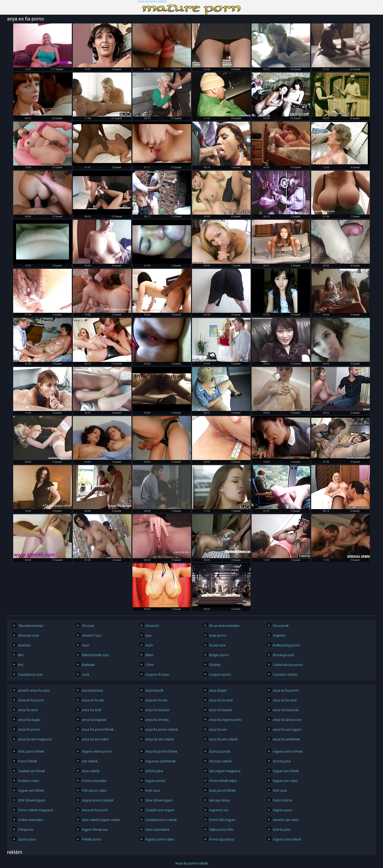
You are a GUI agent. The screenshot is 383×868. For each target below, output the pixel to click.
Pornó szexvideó (94, 781)
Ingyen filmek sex (95, 830)
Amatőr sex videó (286, 820)
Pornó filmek (28, 761)
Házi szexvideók (157, 830)
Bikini (149, 655)
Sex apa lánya (220, 800)
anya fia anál (92, 710)
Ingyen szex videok (287, 839)
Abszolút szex (29, 636)
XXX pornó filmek (31, 752)
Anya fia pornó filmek (161, 752)
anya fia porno (29, 730)
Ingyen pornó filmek (288, 752)
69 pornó (152, 626)
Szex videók (91, 771)
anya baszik (154, 690)
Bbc (21, 655)
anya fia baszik (220, 710)
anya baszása (92, 690)
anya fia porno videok (162, 730)
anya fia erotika (157, 720)
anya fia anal (28, 710)
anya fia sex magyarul (35, 739)
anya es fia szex (285, 700)
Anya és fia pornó (95, 810)
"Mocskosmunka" (31, 626)
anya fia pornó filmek (98, 730)
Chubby (215, 665)
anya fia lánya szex (287, 720)
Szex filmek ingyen (159, 800)
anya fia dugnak (94, 720)
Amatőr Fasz (92, 636)
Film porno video (94, 791)
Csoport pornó (220, 675)
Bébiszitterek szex (95, 655)
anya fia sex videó (95, 739)
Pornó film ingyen (222, 820)
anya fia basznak (286, 710)
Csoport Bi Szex (157, 675)
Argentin (279, 636)
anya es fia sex (93, 700)
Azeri (149, 645)
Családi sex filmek (32, 771)
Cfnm (149, 665)
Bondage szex (283, 655)
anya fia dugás (29, 720)
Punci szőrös (283, 800)
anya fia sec (218, 730)
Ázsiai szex (217, 645)
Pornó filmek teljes (223, 781)
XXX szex (280, 791)
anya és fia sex (156, 700)
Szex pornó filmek (222, 791)
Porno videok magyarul (36, 810)
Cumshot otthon (285, 675)
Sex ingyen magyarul (225, 771)
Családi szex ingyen (160, 810)
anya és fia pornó (31, 700)
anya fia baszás (157, 710)
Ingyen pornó (155, 781)
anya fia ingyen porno (225, 720)
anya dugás (218, 690)
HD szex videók (220, 761)
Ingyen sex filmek (286, 771)
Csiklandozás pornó (288, 665)
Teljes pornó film (221, 830)
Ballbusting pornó (286, 645)
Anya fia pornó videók (152, 2)
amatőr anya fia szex (34, 690)
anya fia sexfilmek (286, 739)
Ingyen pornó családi (98, 800)
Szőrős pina (282, 830)
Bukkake (88, 665)
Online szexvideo (31, 820)
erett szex (153, 791)
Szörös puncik (220, 752)
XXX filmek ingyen (32, 800)
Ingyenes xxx (219, 810)
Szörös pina (282, 761)
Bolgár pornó (219, 655)
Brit (21, 665)
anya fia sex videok (160, 739)
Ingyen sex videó (285, 781)
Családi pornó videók (161, 820)
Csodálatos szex (31, 675)
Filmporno (26, 830)
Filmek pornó (92, 839)
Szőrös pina (154, 771)
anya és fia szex (221, 700)
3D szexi (88, 626)
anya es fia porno (286, 690)
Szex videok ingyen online (101, 820)
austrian (24, 645)
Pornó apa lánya (222, 839)
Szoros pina (27, 839)
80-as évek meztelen (224, 626)
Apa (148, 636)
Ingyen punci (282, 810)
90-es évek (281, 626)
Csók (86, 675)
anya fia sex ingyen (287, 730)
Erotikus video (29, 781)
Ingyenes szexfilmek (160, 761)
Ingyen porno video (160, 839)
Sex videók (90, 761)
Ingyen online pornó (97, 752)
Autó (85, 645)
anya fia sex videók (223, 739)
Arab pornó (218, 636)
